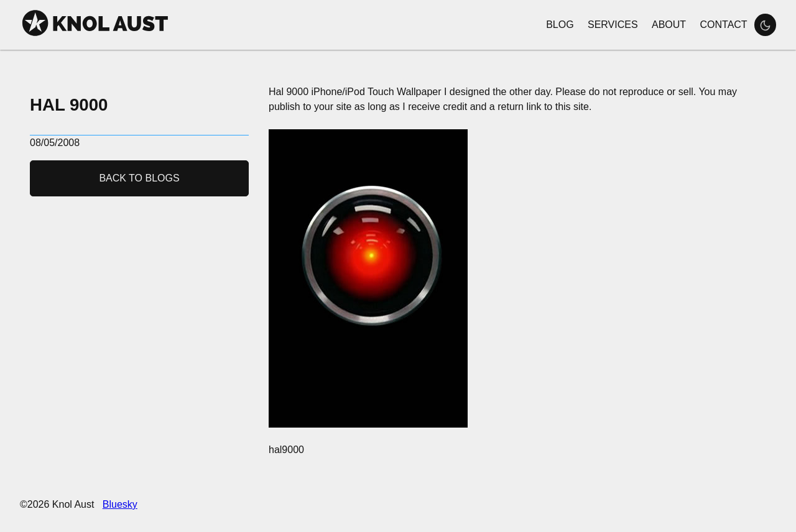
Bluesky (120, 504)
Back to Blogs (139, 178)
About (669, 25)
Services (613, 25)
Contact (723, 25)
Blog (560, 25)
